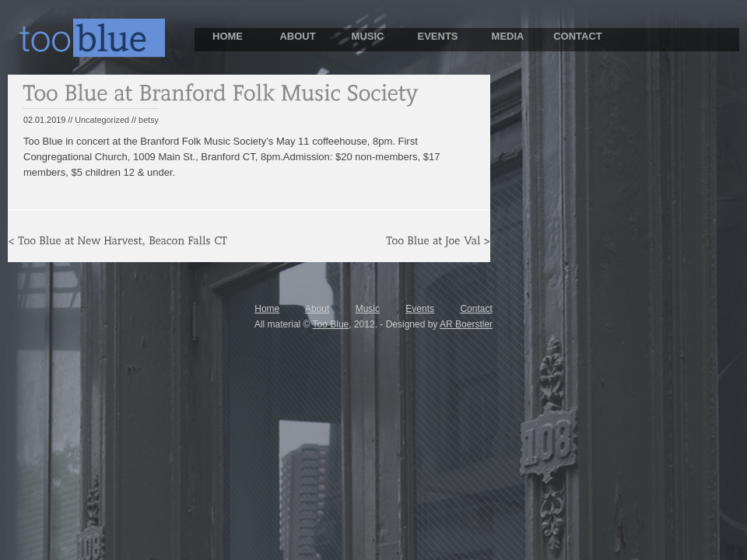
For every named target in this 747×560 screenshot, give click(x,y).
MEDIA (508, 36)
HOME (228, 36)
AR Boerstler (466, 324)
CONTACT (578, 36)
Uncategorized (102, 120)
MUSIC (368, 36)
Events (420, 309)
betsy (149, 120)
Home (267, 309)
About (317, 309)
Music (368, 309)
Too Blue (331, 324)
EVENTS (437, 36)
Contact (476, 309)
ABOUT (297, 36)
